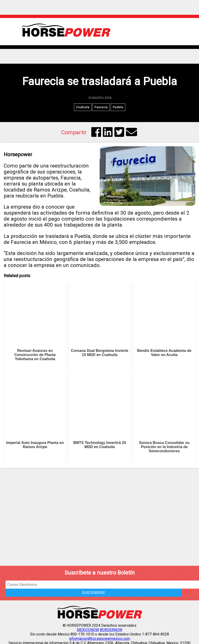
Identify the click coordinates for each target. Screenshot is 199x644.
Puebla (118, 107)
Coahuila (83, 107)
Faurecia (101, 107)
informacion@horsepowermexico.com (100, 639)
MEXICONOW (88, 630)
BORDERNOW (111, 630)
